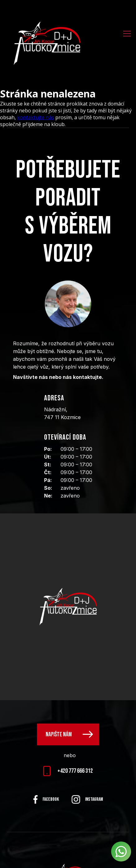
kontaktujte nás (36, 117)
